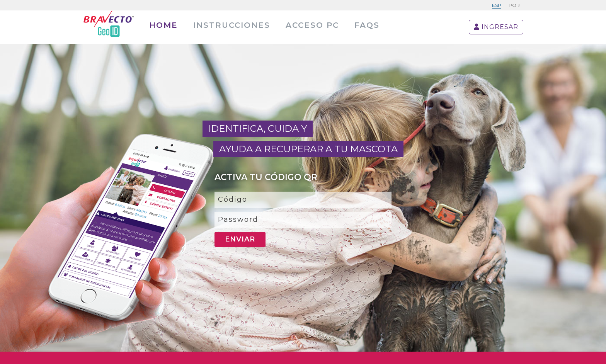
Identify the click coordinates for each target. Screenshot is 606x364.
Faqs (367, 25)
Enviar (240, 239)
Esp (497, 5)
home (163, 25)
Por (514, 5)
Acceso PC (312, 25)
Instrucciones (232, 25)
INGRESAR (496, 27)
